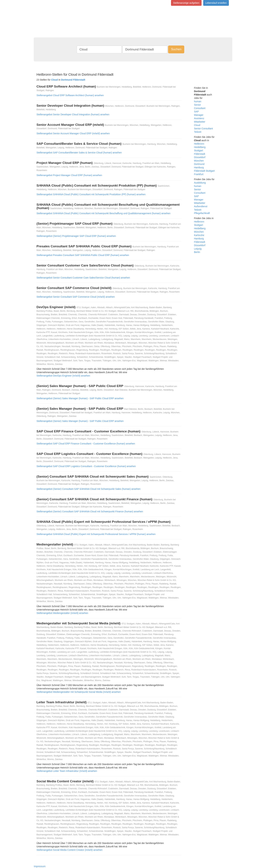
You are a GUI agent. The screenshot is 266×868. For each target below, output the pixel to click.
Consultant (200, 108)
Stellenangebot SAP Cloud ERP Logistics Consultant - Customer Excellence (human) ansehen (86, 466)
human (198, 101)
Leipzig (198, 249)
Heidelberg (200, 147)
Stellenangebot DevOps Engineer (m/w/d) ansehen (63, 376)
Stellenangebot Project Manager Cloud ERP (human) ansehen (69, 175)
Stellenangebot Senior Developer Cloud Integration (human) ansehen (73, 114)
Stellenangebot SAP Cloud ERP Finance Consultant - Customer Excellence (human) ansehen (86, 444)
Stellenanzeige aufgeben (186, 3)
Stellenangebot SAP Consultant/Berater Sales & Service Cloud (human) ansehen (79, 153)
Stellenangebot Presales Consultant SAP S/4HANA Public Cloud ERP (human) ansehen (83, 255)
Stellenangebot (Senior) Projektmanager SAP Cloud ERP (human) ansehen (76, 236)
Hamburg (199, 167)
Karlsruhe (199, 235)
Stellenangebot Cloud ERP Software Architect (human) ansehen (70, 95)
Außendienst (201, 206)
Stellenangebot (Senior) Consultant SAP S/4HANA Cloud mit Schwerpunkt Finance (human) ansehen (90, 511)
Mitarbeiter (200, 122)
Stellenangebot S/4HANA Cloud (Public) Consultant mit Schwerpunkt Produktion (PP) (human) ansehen (91, 194)
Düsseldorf (200, 157)
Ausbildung (200, 183)
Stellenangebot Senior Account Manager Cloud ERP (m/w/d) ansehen (73, 133)
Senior (197, 105)
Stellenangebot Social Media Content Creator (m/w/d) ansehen (69, 850)
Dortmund (199, 164)
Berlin (197, 252)
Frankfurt (199, 174)
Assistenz (199, 118)
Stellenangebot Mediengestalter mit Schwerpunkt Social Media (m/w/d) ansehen (79, 692)
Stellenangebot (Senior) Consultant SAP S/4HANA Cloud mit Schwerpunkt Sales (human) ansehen (88, 489)
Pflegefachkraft (202, 213)
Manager (199, 115)
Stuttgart (199, 151)
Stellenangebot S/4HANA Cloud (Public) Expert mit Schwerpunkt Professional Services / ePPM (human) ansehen (96, 534)
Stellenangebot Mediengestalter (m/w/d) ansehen (62, 613)
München (199, 161)
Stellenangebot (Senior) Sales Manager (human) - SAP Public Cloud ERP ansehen (80, 398)
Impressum (40, 866)
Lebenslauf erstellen (216, 3)
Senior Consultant (203, 128)
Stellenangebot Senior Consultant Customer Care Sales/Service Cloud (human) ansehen (83, 278)
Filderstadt (200, 154)
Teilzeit (198, 132)
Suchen (176, 49)
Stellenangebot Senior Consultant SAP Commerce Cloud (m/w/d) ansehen (76, 297)
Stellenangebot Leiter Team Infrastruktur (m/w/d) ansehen (67, 771)
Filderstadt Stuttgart (204, 171)
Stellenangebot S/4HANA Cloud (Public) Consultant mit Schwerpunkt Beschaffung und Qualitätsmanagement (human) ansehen (103, 213)
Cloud (197, 125)
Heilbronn (199, 144)
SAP (196, 112)
